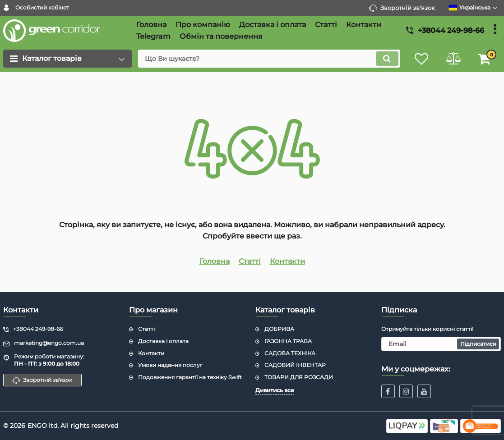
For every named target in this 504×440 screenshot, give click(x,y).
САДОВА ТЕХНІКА (290, 353)
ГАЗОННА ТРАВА (288, 341)
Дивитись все (275, 390)
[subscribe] (441, 344)
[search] (269, 59)
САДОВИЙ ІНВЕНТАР (295, 365)
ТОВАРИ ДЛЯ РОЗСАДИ (299, 377)
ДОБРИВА (279, 329)
